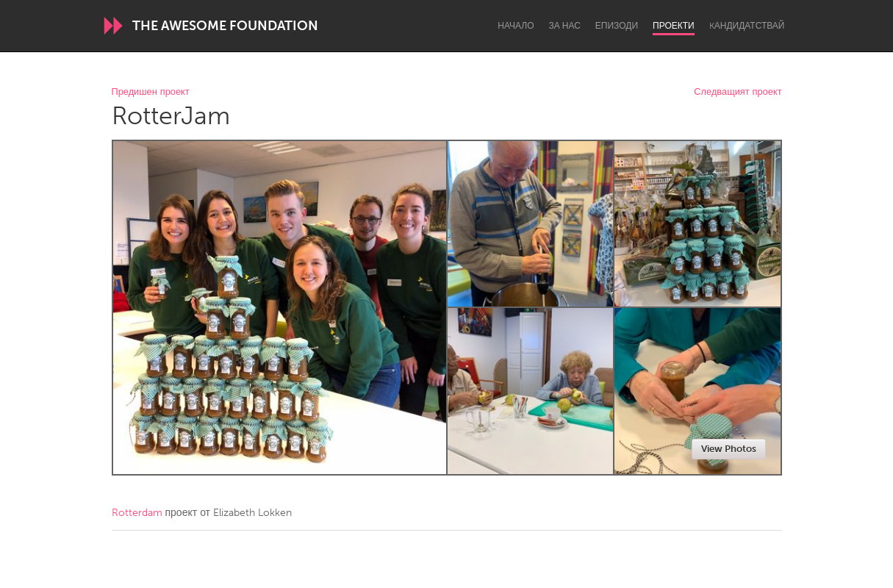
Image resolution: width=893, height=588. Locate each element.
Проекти (674, 26)
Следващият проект (738, 92)
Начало (516, 26)
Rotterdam (137, 513)
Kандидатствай (747, 26)
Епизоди (617, 26)
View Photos (729, 449)
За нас (565, 26)
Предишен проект (151, 92)
